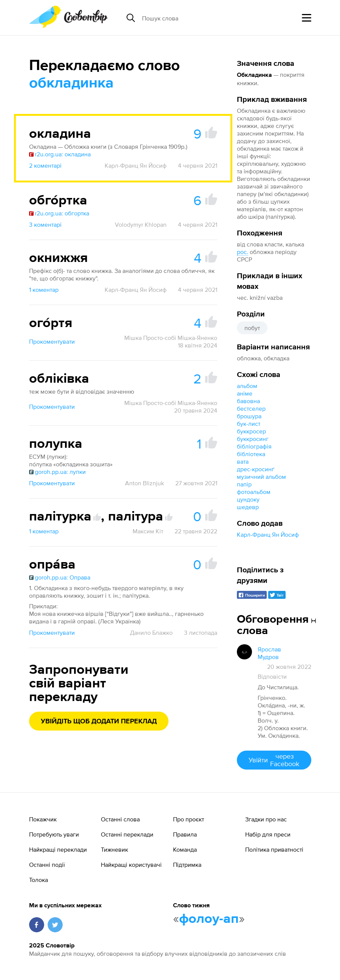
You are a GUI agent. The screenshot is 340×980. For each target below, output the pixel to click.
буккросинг (253, 439)
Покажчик (43, 819)
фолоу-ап (209, 919)
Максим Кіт (148, 531)
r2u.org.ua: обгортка (59, 213)
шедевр (248, 507)
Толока (39, 880)
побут (252, 328)
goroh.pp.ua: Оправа (60, 577)
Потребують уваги (54, 834)
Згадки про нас (266, 819)
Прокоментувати (52, 341)
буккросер (251, 431)
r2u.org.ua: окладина (60, 154)
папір (244, 484)
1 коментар (44, 290)
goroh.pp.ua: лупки (57, 472)
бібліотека (251, 454)
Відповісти (272, 676)
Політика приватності (274, 849)
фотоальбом (254, 492)
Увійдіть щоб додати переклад (99, 721)
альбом (247, 386)
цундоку (248, 499)
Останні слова (120, 819)
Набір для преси (268, 834)
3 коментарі (45, 224)
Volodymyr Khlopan (141, 224)
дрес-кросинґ (256, 469)
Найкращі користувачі (131, 865)
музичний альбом (261, 477)
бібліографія (254, 446)
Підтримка (187, 865)
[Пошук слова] (200, 18)
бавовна (248, 401)
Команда (185, 849)
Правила (185, 834)
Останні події (47, 865)
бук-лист (249, 424)
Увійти (274, 760)
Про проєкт (189, 819)
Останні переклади (127, 834)
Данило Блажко (151, 633)
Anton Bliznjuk (144, 483)
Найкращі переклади (58, 849)
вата (243, 461)
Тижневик (114, 849)
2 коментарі (45, 165)
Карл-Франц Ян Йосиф (268, 534)
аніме (245, 393)
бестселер (251, 408)
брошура (249, 416)
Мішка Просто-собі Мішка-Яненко (171, 338)
